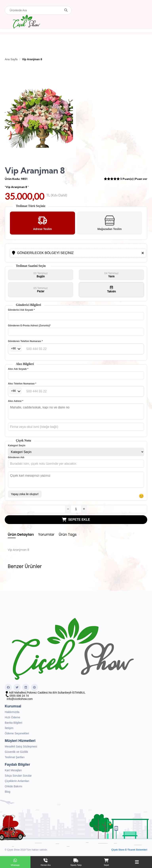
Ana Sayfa (11, 59)
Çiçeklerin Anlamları (17, 781)
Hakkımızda (12, 712)
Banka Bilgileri (14, 723)
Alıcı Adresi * (16, 401)
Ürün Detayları (21, 534)
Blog (8, 792)
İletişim (9, 728)
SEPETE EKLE (76, 520)
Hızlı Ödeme (12, 717)
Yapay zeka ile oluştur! (25, 494)
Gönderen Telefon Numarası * (25, 341)
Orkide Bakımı (14, 786)
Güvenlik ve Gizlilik (16, 752)
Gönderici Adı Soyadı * (21, 310)
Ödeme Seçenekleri (17, 733)
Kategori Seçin (17, 445)
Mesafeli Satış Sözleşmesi (21, 746)
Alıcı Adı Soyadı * (18, 369)
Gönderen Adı (16, 457)
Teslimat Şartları (15, 757)
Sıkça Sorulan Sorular (18, 776)
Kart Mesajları (13, 770)
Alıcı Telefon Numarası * (22, 384)
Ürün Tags (68, 534)
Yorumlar (46, 534)
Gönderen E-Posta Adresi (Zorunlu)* (29, 326)
